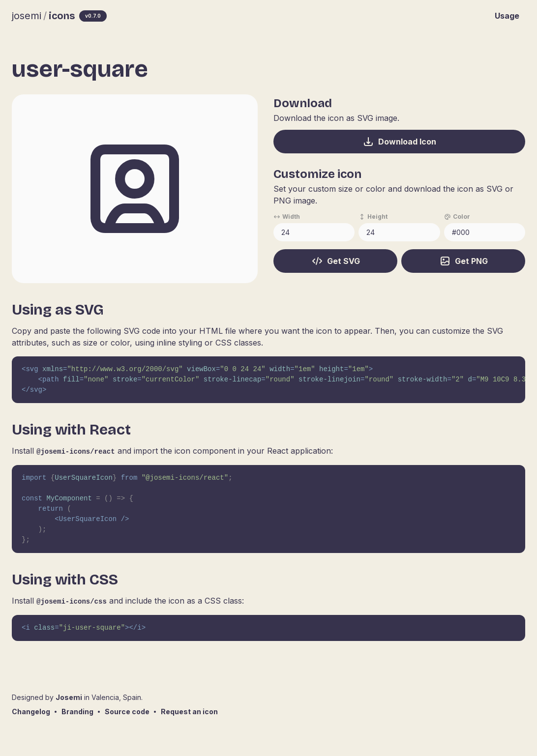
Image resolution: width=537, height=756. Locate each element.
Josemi (69, 697)
